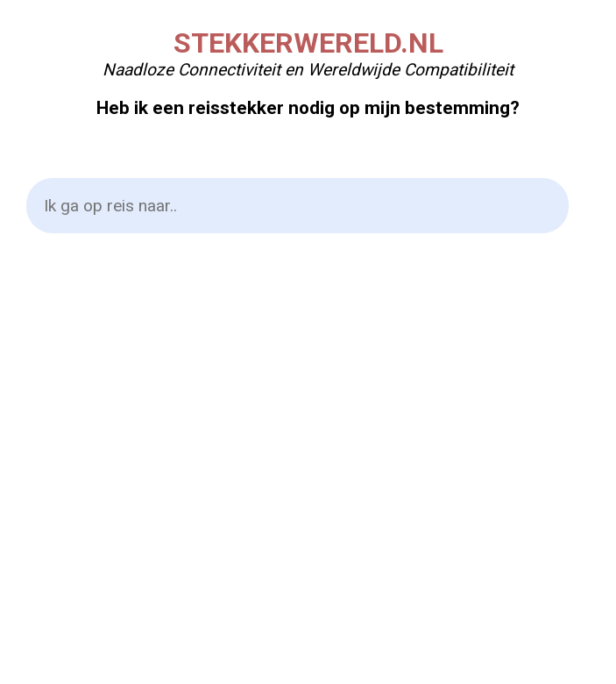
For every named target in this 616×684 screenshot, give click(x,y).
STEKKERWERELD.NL (308, 43)
